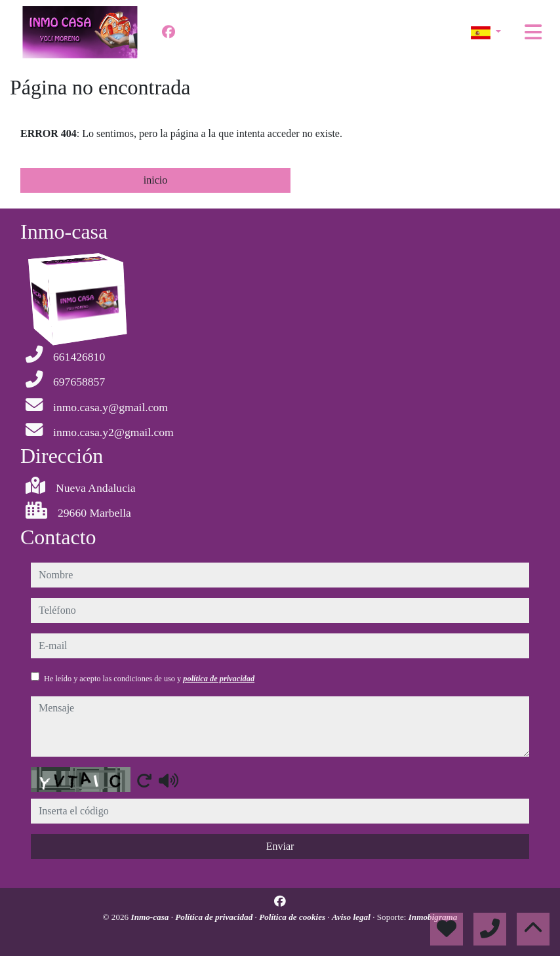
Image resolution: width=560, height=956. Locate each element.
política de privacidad (219, 679)
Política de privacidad (215, 917)
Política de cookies (293, 917)
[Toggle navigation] (533, 32)
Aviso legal (352, 917)
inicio (155, 180)
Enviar (280, 846)
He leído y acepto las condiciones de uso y (149, 679)
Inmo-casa (151, 917)
